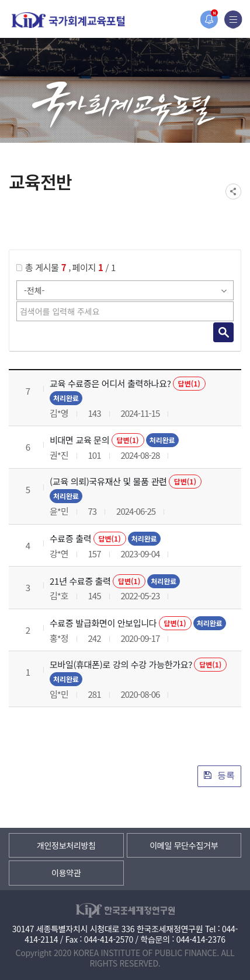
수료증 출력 (70, 538)
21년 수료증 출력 (80, 581)
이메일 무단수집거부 (184, 845)
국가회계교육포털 (68, 20)
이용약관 (66, 873)
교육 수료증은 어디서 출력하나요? (110, 383)
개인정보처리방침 (66, 845)
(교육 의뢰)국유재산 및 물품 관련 (108, 481)
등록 (219, 775)
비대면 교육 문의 (79, 440)
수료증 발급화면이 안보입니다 (103, 623)
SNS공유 (233, 192)
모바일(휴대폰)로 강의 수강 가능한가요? (121, 664)
